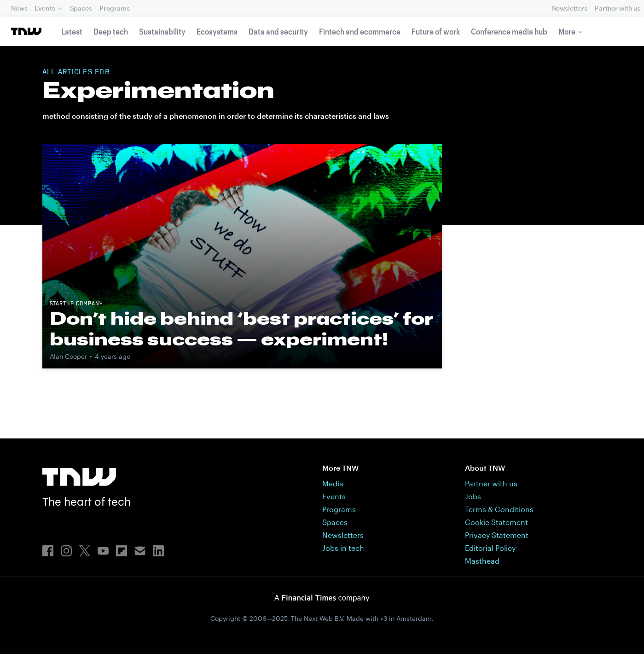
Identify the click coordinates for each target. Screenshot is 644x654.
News (19, 8)
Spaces (81, 8)
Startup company (76, 304)
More (567, 31)
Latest (72, 31)
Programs (115, 8)
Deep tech (111, 31)
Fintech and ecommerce (360, 31)
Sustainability (162, 31)
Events (45, 8)
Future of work (436, 31)
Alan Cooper (68, 356)
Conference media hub (509, 31)
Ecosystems (217, 31)
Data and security (278, 31)
